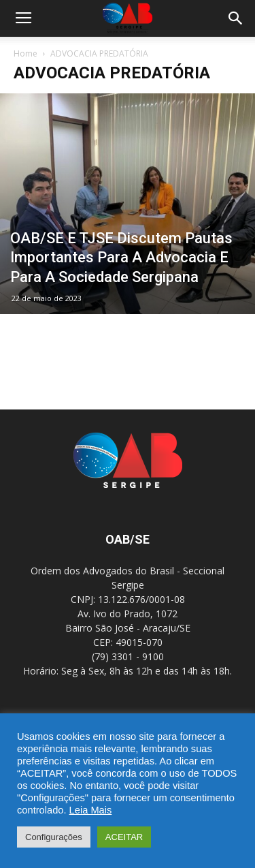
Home (26, 53)
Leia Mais (91, 810)
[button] (236, 18)
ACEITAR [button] (124, 837)
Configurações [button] (54, 837)
